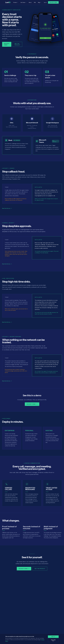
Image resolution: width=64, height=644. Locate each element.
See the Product (17, 44)
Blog (40, 2)
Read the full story (7, 208)
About (30, 2)
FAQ (35, 2)
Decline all (53, 640)
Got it (53, 637)
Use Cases (23, 2)
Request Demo (53, 2)
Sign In (45, 2)
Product (16, 2)
